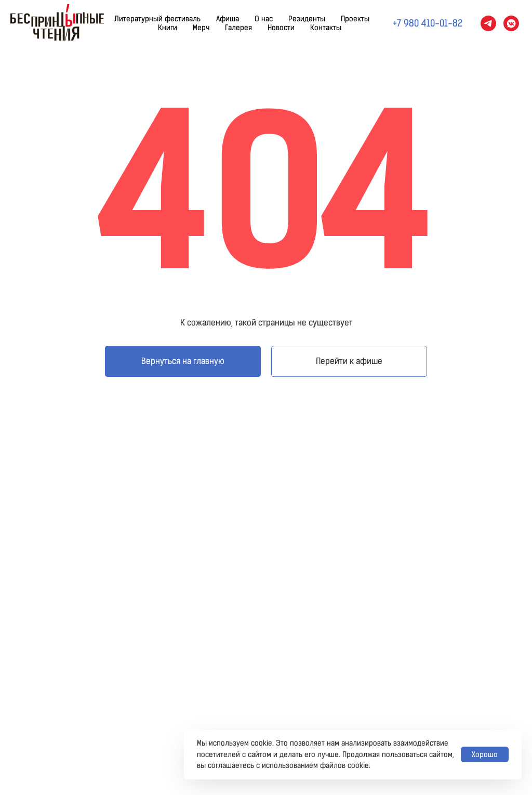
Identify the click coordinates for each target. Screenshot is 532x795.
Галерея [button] (238, 28)
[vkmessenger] (511, 23)
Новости (281, 28)
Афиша (228, 19)
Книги (168, 28)
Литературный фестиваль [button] (157, 19)
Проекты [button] (355, 19)
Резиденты (307, 19)
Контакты (326, 28)
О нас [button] (264, 19)
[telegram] (488, 23)
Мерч (201, 28)
